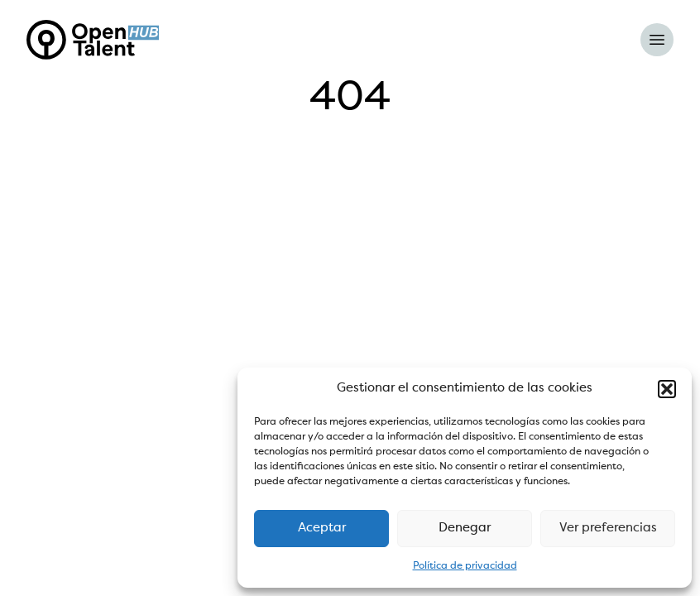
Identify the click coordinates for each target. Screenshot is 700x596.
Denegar (465, 529)
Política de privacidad (465, 566)
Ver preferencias (608, 529)
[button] (667, 389)
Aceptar (322, 529)
